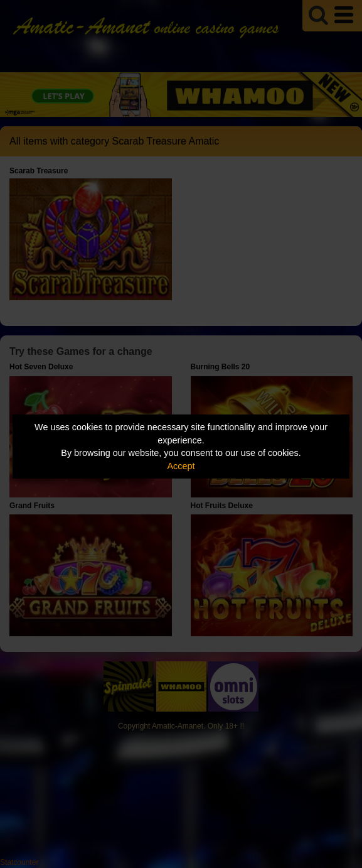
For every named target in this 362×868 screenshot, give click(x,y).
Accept (181, 466)
